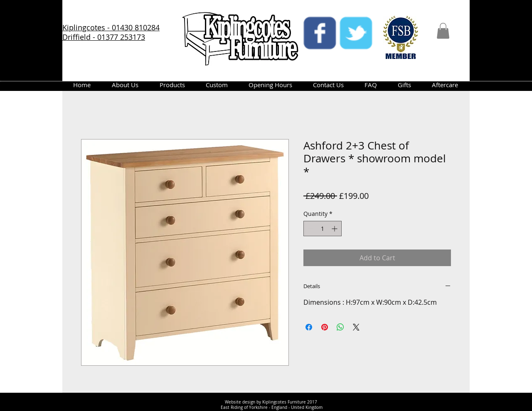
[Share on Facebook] (309, 327)
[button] (443, 31)
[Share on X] (356, 327)
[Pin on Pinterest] (325, 327)
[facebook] (320, 33)
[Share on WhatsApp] (340, 327)
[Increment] (335, 229)
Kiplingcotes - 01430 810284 (111, 27)
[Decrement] (310, 229)
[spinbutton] (323, 229)
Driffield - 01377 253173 (104, 37)
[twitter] (356, 33)
